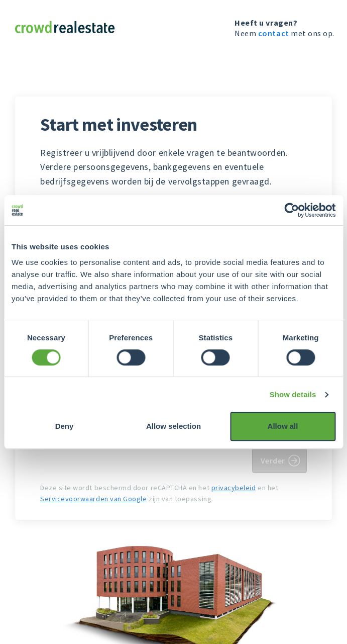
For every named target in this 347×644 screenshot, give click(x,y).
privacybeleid (234, 488)
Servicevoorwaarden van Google (93, 499)
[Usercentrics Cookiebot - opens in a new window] (292, 210)
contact (274, 33)
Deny (65, 426)
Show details (293, 394)
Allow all (283, 426)
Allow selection (173, 426)
